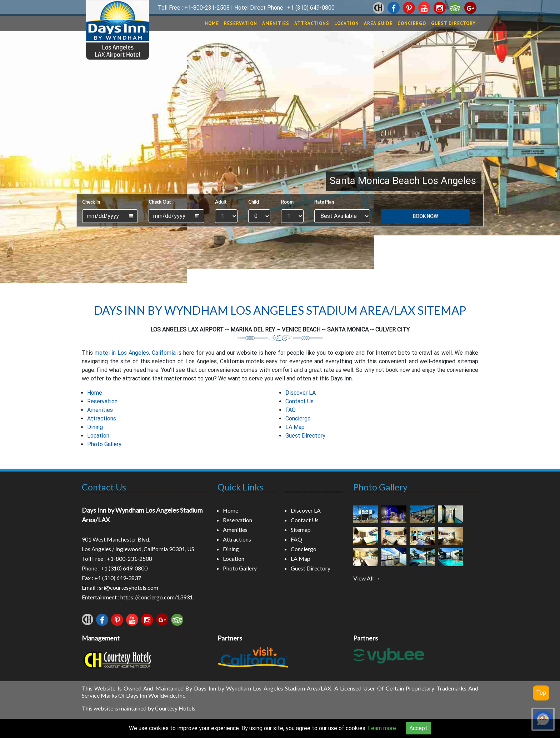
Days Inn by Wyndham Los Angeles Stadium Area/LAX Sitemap (280, 310)
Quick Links (240, 487)
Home (212, 23)
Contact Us (299, 401)
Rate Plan (324, 202)
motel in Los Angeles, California (135, 353)
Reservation (241, 23)
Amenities (276, 23)
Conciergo (412, 23)
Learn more (382, 728)
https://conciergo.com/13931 (157, 597)
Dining (95, 427)
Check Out (160, 202)
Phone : (91, 568)
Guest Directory (453, 23)
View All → (367, 578)
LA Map (295, 427)
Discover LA (301, 393)
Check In (91, 202)
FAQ (291, 410)
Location (347, 23)
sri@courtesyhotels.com (129, 587)
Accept (418, 728)
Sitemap (301, 530)
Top (541, 693)
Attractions (312, 23)
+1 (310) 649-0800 (311, 8)
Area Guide (378, 23)
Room (287, 202)
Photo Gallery (104, 444)
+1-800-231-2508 (207, 8)
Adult (221, 202)
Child (254, 202)
